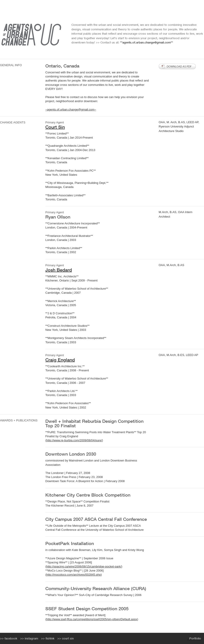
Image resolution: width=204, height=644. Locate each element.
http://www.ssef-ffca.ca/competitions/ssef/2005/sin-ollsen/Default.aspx (92, 619)
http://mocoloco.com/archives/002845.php (74, 575)
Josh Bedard (59, 270)
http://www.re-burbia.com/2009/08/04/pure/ (74, 440)
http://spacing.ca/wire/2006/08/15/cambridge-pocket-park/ (84, 566)
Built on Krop (194, 640)
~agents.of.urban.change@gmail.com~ (71, 109)
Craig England (60, 360)
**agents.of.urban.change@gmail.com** (147, 42)
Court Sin (55, 127)
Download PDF (177, 67)
